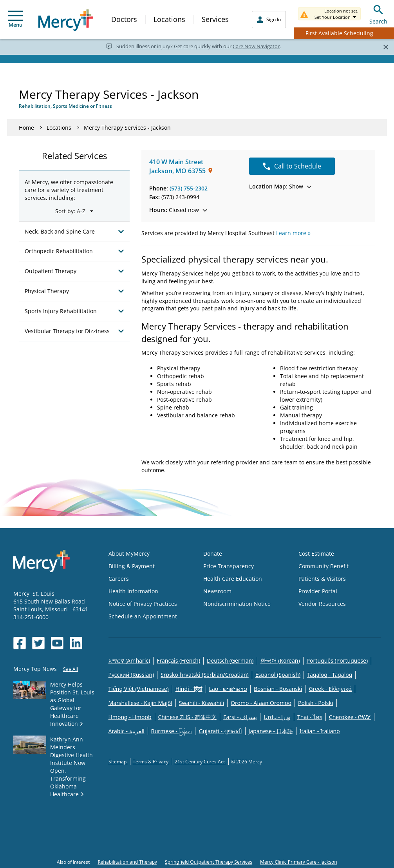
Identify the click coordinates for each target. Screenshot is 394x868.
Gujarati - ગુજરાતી (220, 731)
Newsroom (217, 591)
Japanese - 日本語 (271, 731)
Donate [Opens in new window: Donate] (213, 554)
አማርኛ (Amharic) (129, 661)
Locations (169, 19)
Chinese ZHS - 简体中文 (188, 717)
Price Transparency (229, 566)
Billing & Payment (132, 566)
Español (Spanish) (278, 675)
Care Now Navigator (256, 46)
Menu (15, 19)
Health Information (133, 591)
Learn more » (293, 233)
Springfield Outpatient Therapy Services (209, 862)
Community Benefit (324, 566)
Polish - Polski (316, 703)
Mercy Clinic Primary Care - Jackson (299, 862)
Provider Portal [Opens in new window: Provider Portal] (318, 591)
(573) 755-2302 (189, 188)
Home (26, 128)
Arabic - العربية (127, 731)
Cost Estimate (316, 554)
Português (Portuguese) (337, 661)
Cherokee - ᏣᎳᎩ (350, 717)
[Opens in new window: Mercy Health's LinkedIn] (76, 643)
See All (70, 669)
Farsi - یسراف (240, 717)
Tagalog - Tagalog (330, 675)
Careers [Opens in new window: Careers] (119, 579)
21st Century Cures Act (200, 762)
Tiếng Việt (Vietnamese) (139, 689)
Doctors (124, 19)
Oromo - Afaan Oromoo (261, 703)
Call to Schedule (292, 166)
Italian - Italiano (320, 731)
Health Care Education (233, 579)
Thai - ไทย (310, 717)
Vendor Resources (322, 604)
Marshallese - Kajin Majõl (140, 703)
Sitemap (118, 762)
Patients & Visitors (322, 579)
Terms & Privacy (151, 762)
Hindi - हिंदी (189, 689)
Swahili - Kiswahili (202, 703)
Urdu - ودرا (277, 717)
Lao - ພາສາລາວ (228, 689)
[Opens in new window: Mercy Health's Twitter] (38, 643)
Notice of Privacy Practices (143, 604)
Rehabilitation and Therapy (127, 862)
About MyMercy (129, 554)
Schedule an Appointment (143, 616)
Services (215, 19)
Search (378, 14)
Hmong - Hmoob (130, 717)
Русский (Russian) (131, 675)
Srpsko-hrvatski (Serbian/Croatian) (205, 675)
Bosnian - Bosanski (278, 689)
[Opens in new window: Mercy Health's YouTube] (57, 643)
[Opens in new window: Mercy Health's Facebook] (20, 643)
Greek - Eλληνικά (330, 689)
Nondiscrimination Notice (237, 604)
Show (280, 186)
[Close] (386, 47)
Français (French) (178, 661)
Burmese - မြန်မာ (172, 731)
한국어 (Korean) (280, 661)
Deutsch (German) (230, 661)
